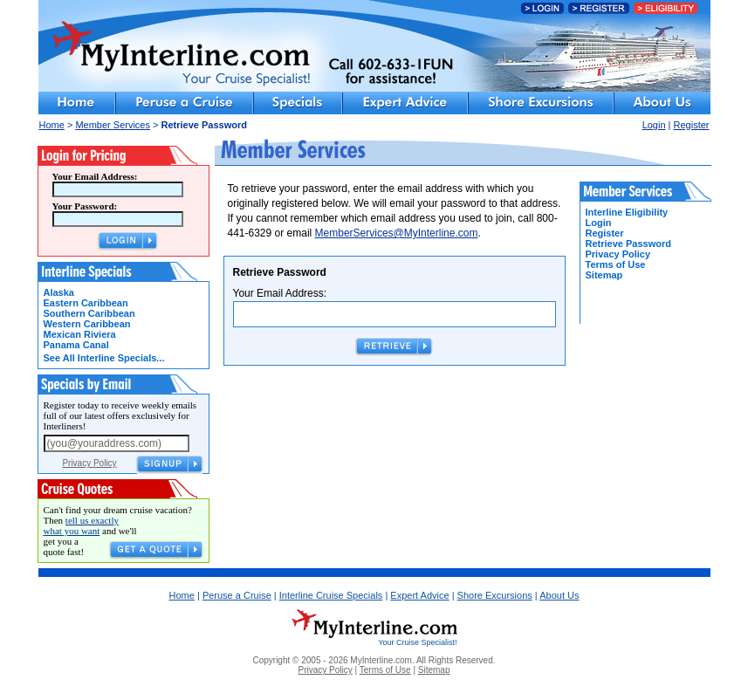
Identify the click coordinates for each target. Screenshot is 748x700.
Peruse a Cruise (237, 595)
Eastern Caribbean (86, 303)
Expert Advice (419, 595)
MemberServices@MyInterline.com (397, 233)
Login (654, 125)
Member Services (113, 125)
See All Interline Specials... (104, 358)
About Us (559, 595)
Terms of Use (616, 264)
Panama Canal (76, 345)
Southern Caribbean (89, 313)
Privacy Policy (89, 463)
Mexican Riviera (80, 334)
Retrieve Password (628, 244)
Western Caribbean (87, 324)
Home (52, 125)
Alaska (59, 292)
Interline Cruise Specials (331, 595)
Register (692, 125)
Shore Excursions (495, 595)
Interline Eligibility (627, 212)
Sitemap (604, 275)
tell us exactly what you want (81, 525)
